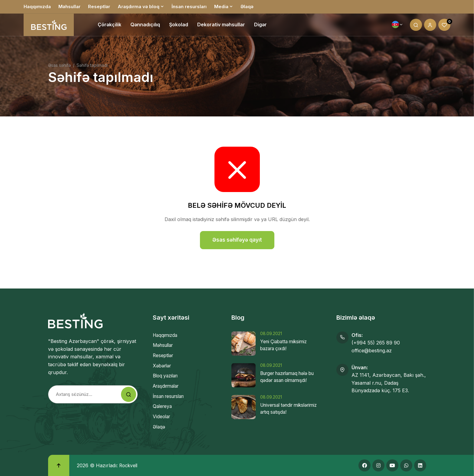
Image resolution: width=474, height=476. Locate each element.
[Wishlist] (444, 26)
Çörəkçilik (110, 26)
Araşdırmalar (168, 386)
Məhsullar (69, 7)
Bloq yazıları (167, 376)
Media (221, 7)
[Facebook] (364, 465)
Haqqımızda (37, 7)
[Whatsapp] (406, 465)
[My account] (430, 26)
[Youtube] (392, 465)
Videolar (162, 416)
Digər (260, 26)
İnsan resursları (189, 7)
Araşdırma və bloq (139, 7)
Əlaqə (247, 7)
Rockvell (129, 465)
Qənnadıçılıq (145, 26)
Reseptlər (99, 7)
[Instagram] (378, 465)
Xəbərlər (163, 366)
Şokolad (179, 26)
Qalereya (163, 406)
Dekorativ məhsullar (221, 26)
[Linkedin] (420, 465)
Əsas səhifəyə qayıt (237, 240)
